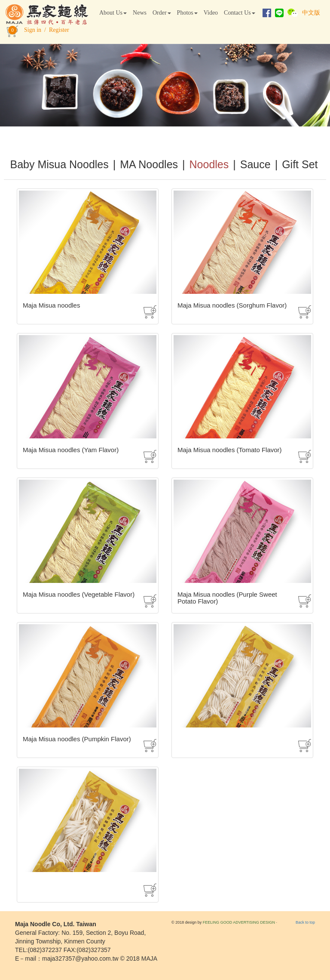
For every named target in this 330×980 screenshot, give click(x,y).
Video (211, 13)
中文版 (311, 13)
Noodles (209, 164)
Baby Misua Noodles (59, 164)
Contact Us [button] (240, 13)
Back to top (305, 922)
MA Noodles (149, 164)
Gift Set (300, 164)
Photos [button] (187, 13)
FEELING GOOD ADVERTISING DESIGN (239, 922)
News (140, 13)
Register (59, 30)
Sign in (33, 30)
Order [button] (162, 13)
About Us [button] (113, 13)
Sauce (255, 164)
